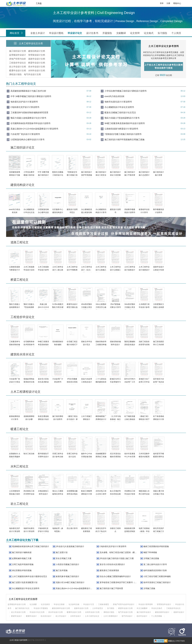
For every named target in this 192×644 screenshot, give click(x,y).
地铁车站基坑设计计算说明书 (118, 102)
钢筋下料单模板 (150, 552)
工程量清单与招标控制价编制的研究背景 (29, 113)
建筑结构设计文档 (37, 51)
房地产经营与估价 (18, 59)
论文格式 (149, 33)
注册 (168, 3)
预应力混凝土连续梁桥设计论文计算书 (28, 118)
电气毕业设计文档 (32, 74)
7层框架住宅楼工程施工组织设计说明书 (123, 134)
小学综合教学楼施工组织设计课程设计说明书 (126, 91)
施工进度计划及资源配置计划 (25, 582)
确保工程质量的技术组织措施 (156, 546)
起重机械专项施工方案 (22, 558)
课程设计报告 (15, 74)
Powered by (54, 640)
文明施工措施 (149, 588)
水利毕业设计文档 (37, 71)
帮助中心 (177, 3)
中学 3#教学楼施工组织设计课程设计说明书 (31, 96)
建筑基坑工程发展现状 (109, 570)
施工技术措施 (62, 570)
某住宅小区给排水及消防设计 (112, 564)
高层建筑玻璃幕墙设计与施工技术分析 (28, 91)
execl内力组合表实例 (114, 96)
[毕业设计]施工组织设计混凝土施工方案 (117, 558)
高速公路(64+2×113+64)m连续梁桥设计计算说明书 (34, 129)
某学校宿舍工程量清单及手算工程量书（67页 (119, 582)
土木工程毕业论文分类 (31, 43)
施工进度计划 (62, 552)
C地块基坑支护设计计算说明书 (25, 107)
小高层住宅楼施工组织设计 (67, 564)
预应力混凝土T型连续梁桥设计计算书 (122, 118)
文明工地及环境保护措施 (23, 564)
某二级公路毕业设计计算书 (155, 564)
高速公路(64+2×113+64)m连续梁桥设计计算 (75, 588)
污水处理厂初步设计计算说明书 (25, 134)
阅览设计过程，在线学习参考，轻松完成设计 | (84, 21)
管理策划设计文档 (37, 55)
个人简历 (176, 33)
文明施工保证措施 (151, 558)
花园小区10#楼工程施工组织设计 (70, 582)
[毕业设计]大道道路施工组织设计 (70, 546)
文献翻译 (121, 33)
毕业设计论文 (75, 33)
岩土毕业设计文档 (18, 67)
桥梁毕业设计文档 (37, 63)
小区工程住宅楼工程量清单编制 (157, 576)
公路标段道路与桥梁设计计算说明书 (121, 129)
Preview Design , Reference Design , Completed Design (149, 21)
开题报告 (107, 33)
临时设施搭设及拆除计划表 (155, 570)
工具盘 (39, 3)
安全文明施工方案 (64, 558)
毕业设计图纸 (56, 33)
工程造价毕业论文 (18, 63)
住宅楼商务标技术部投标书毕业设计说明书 (30, 123)
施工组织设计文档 (18, 51)
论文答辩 (135, 33)
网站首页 (17, 33)
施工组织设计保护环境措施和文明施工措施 (124, 140)
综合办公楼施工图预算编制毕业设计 (115, 576)
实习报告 (162, 33)
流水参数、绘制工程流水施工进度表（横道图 (119, 552)
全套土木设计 (38, 33)
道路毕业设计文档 (37, 59)
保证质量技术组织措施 (22, 570)
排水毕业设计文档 (37, 67)
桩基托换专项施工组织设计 (67, 576)
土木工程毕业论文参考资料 (164, 46)
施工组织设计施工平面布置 (111, 588)
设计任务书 (92, 33)
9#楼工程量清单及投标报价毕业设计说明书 (125, 123)
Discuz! (65, 640)
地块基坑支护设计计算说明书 (24, 102)
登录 (162, 3)
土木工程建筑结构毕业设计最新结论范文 (30, 576)
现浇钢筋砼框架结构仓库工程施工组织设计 (31, 546)
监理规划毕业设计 (18, 55)
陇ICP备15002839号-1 (37, 640)
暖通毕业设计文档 (18, 71)
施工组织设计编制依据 (22, 552)
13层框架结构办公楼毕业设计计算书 (27, 140)
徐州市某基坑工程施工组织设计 (157, 582)
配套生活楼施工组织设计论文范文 (120, 113)
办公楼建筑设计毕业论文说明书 (119, 107)
